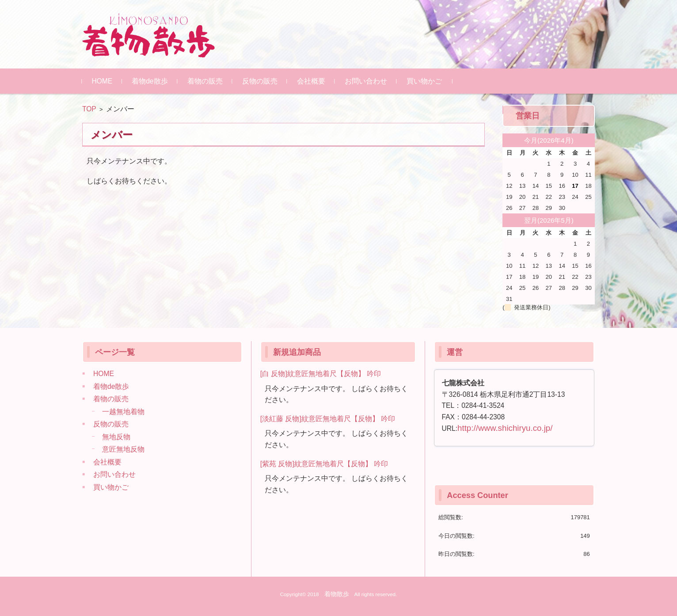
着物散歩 (337, 594)
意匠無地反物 (123, 449)
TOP (89, 109)
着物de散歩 (150, 81)
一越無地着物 (123, 412)
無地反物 (116, 437)
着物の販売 (205, 81)
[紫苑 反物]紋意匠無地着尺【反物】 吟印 (324, 464)
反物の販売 (260, 81)
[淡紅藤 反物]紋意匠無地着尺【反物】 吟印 (328, 419)
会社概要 (311, 81)
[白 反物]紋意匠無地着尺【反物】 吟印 (321, 374)
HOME (102, 81)
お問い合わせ (366, 81)
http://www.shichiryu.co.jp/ (505, 428)
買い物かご (424, 81)
